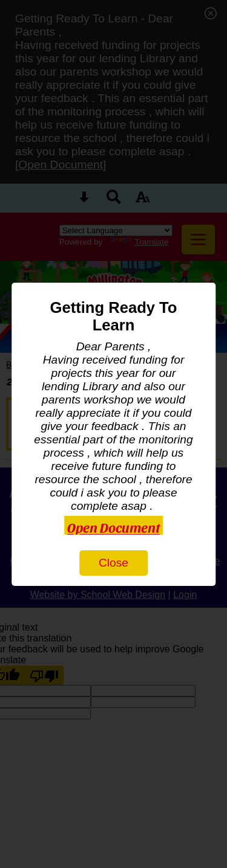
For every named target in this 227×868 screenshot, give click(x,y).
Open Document (113, 527)
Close (113, 563)
